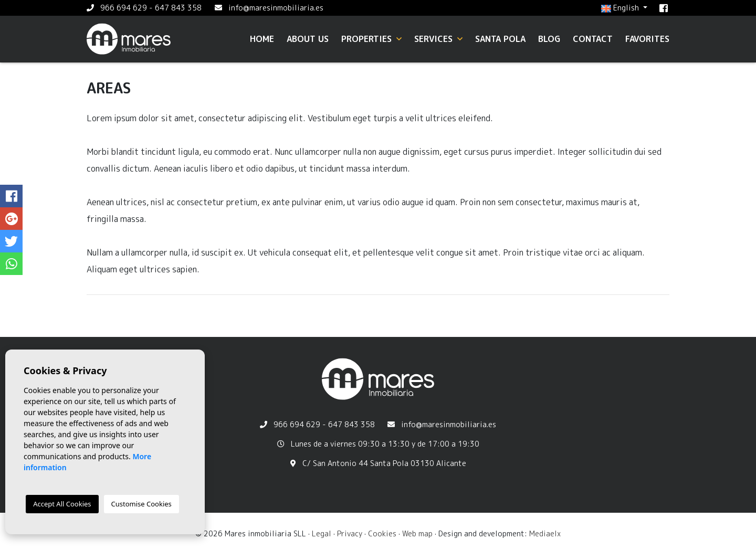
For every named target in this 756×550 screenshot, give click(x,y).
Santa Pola (500, 39)
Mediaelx (545, 533)
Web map (417, 533)
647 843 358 (178, 8)
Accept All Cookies (62, 504)
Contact (593, 39)
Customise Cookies (141, 504)
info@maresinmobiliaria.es (276, 8)
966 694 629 (124, 8)
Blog (549, 39)
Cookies (382, 533)
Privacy (350, 533)
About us (308, 39)
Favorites (647, 39)
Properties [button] (371, 39)
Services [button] (438, 39)
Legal (322, 533)
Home (262, 39)
